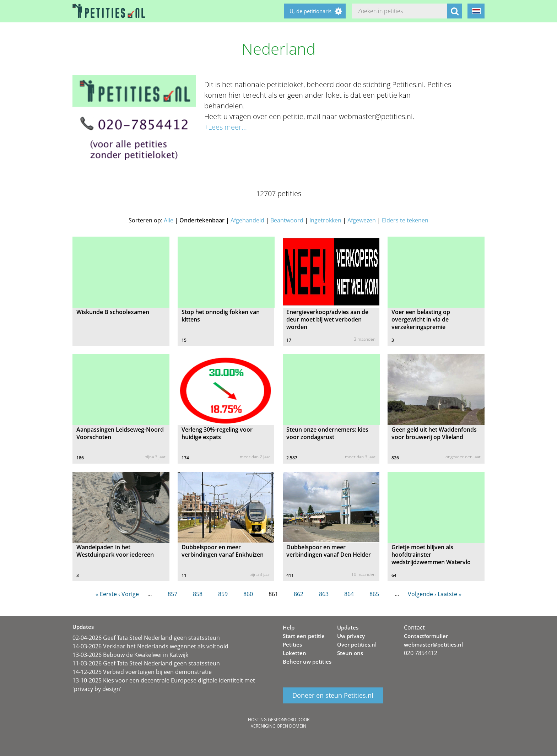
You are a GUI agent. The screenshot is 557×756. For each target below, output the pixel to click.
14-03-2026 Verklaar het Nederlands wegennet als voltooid (150, 646)
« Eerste (106, 594)
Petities (292, 644)
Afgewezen (362, 220)
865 (374, 594)
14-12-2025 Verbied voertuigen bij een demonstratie (142, 672)
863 (324, 594)
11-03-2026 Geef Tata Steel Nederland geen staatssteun (146, 663)
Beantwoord (287, 220)
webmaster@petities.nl (433, 644)
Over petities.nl (357, 644)
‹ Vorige (129, 594)
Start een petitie (304, 636)
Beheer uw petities (307, 661)
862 (299, 594)
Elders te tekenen (405, 220)
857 (172, 594)
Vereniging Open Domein (278, 726)
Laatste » (450, 594)
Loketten (294, 653)
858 (198, 594)
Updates (348, 627)
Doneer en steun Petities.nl (333, 696)
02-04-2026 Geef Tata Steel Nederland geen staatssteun (146, 638)
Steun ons (350, 653)
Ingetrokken (325, 220)
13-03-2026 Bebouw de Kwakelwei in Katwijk (130, 655)
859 (223, 594)
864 (349, 594)
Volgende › (422, 594)
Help (289, 627)
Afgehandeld (247, 220)
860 (248, 594)
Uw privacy (351, 636)
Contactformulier (426, 636)
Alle (169, 220)
